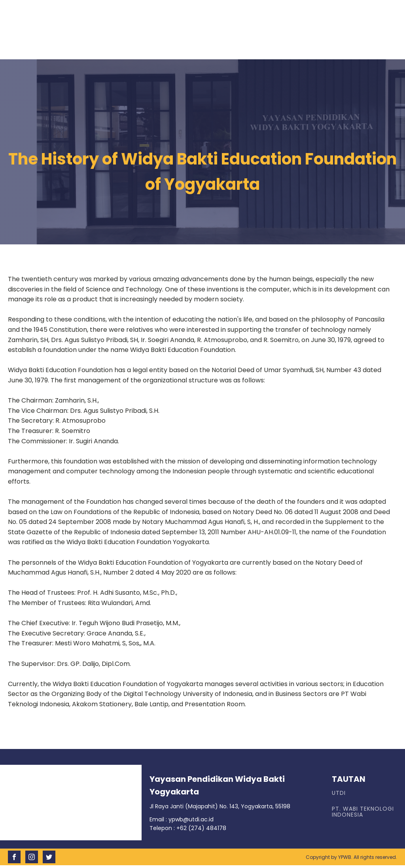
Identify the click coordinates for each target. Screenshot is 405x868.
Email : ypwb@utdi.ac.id (182, 819)
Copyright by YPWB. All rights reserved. (351, 857)
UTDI (339, 793)
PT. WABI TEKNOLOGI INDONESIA (363, 812)
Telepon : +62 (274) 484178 (188, 828)
